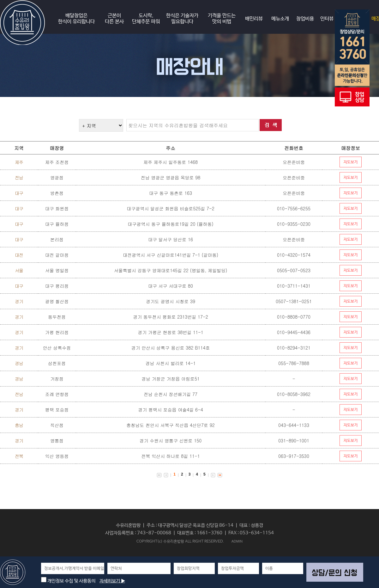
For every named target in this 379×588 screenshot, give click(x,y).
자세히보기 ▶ (112, 581)
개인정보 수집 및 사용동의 (68, 581)
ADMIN (237, 541)
